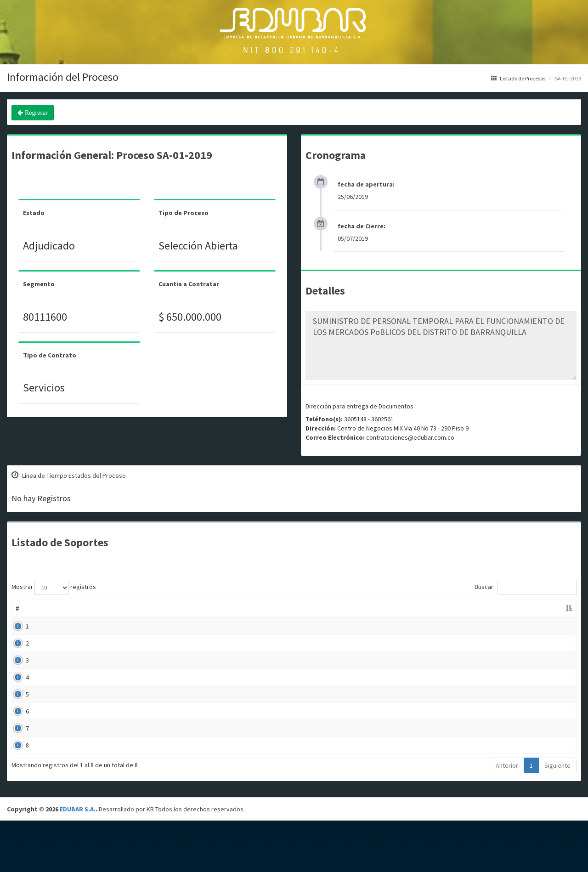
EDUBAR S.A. (78, 861)
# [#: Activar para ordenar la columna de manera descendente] (17, 608)
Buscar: (526, 588)
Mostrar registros (54, 588)
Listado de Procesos (518, 78)
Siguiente (557, 817)
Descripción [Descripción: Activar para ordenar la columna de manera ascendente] (225, 608)
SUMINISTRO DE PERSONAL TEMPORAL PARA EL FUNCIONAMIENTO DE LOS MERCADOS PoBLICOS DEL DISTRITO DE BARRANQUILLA (441, 345)
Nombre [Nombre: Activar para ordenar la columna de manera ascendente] (50, 608)
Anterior (507, 817)
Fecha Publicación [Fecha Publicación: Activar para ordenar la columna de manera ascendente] (404, 608)
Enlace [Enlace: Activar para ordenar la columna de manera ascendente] (521, 608)
